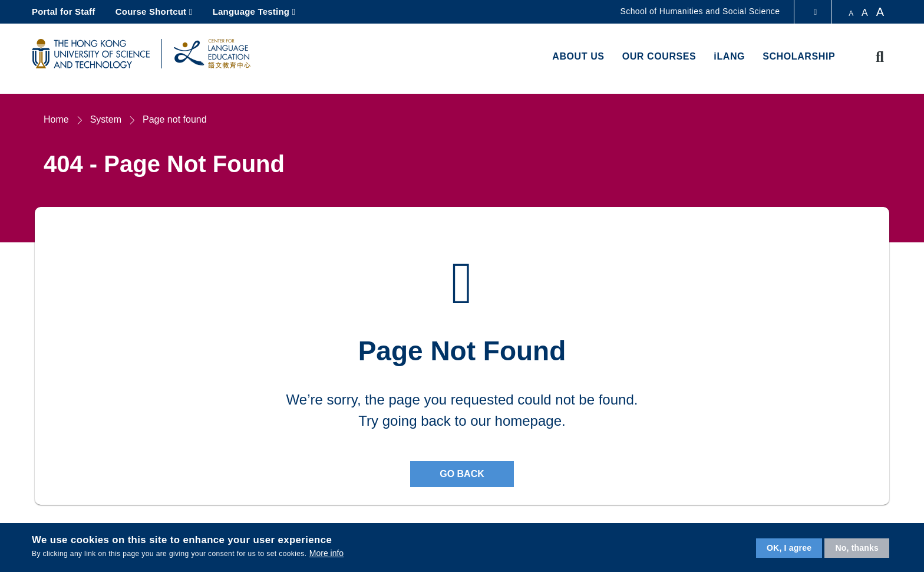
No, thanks (857, 548)
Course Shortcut (151, 11)
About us (578, 56)
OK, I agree (789, 548)
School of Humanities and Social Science (700, 11)
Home (56, 119)
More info (326, 553)
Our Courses (659, 56)
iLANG (729, 56)
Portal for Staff (63, 11)
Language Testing (251, 11)
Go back (462, 474)
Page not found (175, 119)
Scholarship (799, 56)
